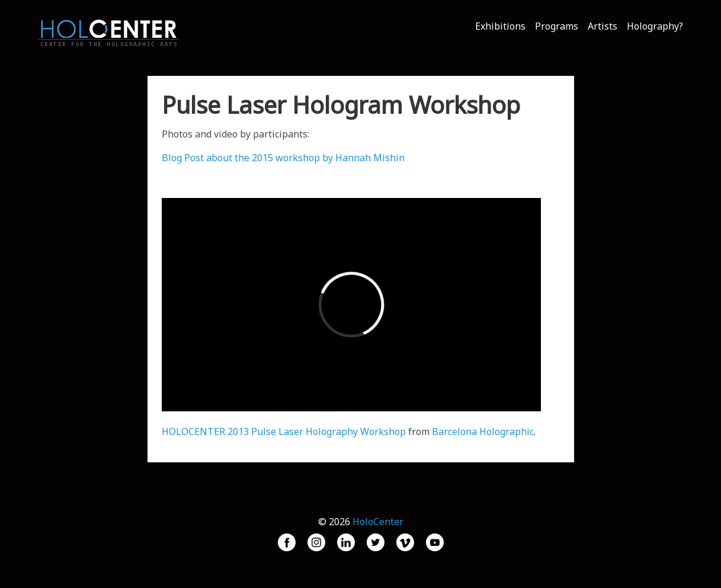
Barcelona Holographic (483, 432)
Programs (557, 26)
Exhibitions (500, 26)
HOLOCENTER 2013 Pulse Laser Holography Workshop (284, 432)
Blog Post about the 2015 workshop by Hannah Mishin (283, 158)
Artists (603, 26)
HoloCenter (378, 522)
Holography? (655, 26)
